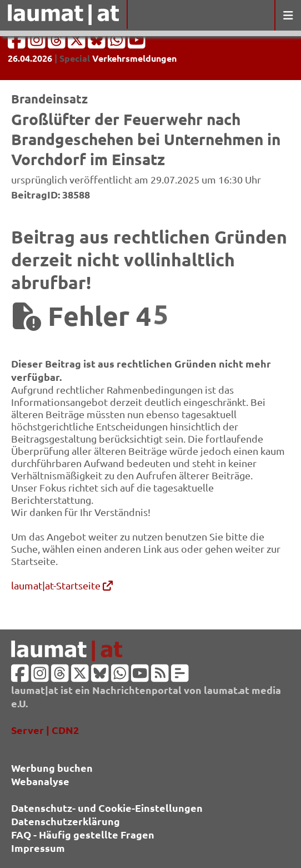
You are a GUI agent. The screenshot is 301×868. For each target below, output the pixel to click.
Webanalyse (40, 781)
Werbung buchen (52, 768)
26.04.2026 (30, 58)
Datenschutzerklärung (66, 821)
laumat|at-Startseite (62, 585)
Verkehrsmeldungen (134, 58)
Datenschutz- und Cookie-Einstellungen (107, 808)
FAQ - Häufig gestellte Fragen (83, 834)
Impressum (38, 848)
